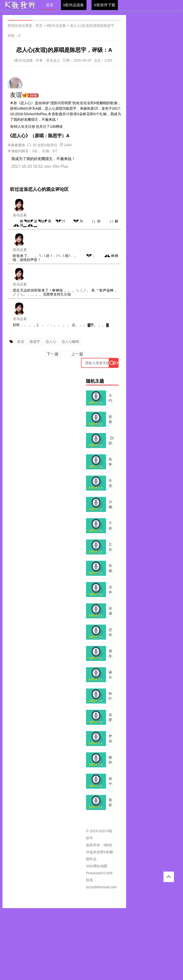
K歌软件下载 (105, 5)
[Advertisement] (92, 943)
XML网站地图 (97, 866)
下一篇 (53, 354)
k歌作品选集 (74, 5)
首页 (50, 5)
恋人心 (51, 342)
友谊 (21, 342)
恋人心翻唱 (70, 342)
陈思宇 (35, 342)
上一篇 (77, 354)
